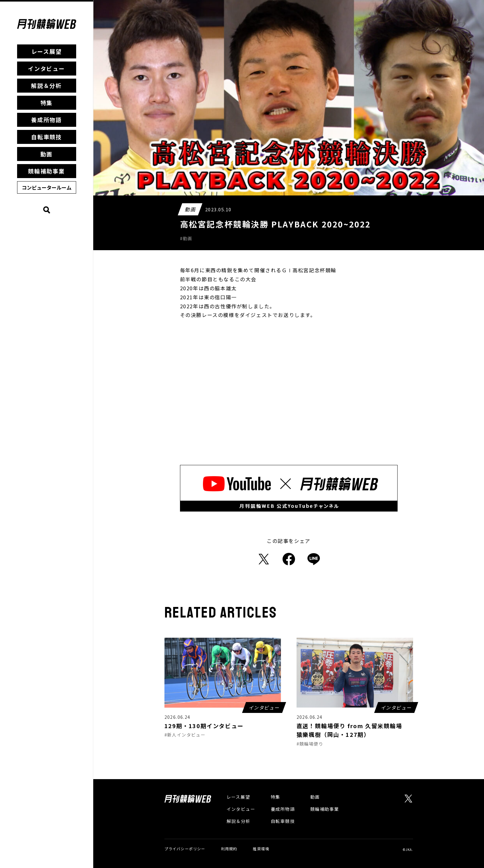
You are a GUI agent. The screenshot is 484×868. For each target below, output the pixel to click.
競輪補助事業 (46, 171)
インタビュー (46, 68)
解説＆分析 (46, 85)
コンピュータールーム (47, 187)
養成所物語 (46, 120)
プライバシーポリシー (185, 849)
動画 (47, 154)
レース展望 (47, 51)
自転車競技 (46, 137)
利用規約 (229, 849)
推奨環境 (261, 849)
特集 (47, 103)
